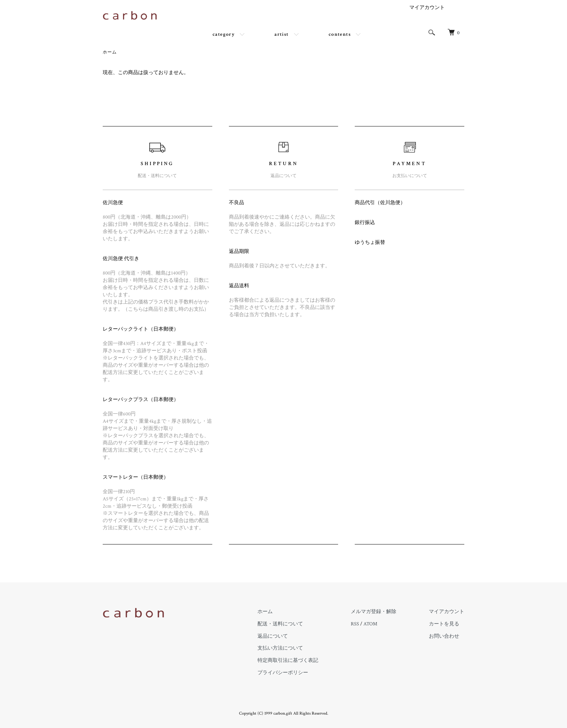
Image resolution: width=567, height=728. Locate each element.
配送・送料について (280, 624)
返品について (273, 636)
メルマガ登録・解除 (374, 612)
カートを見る (444, 624)
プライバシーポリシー (283, 673)
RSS (355, 624)
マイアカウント (427, 8)
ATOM (370, 624)
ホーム (110, 52)
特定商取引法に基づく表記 (288, 660)
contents (340, 34)
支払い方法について (280, 648)
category (224, 34)
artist (282, 34)
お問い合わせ (444, 636)
